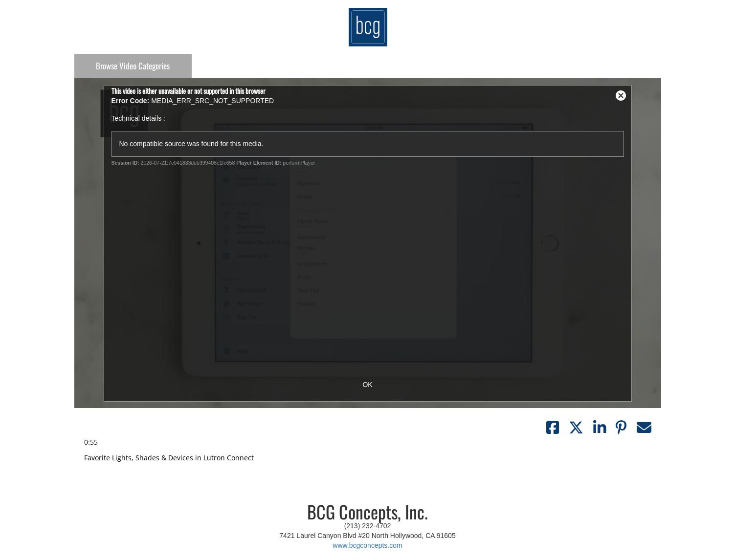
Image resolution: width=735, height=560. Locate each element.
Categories (133, 66)
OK (367, 385)
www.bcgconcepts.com (367, 545)
